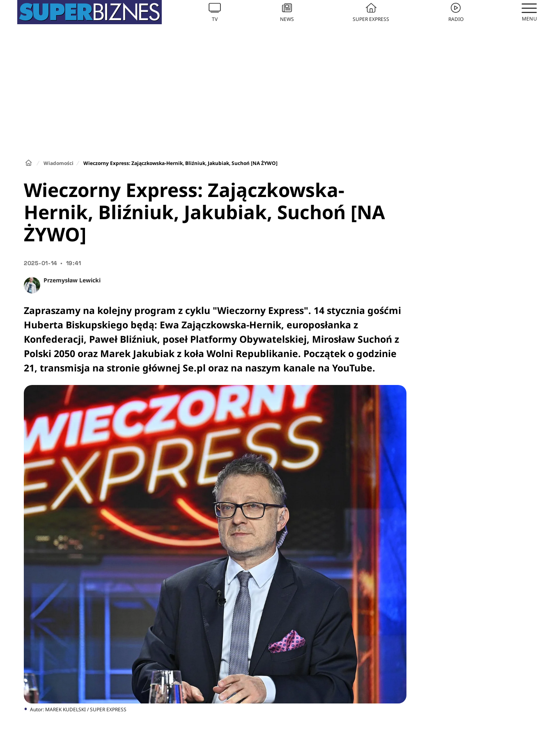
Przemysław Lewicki (72, 280)
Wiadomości (59, 163)
